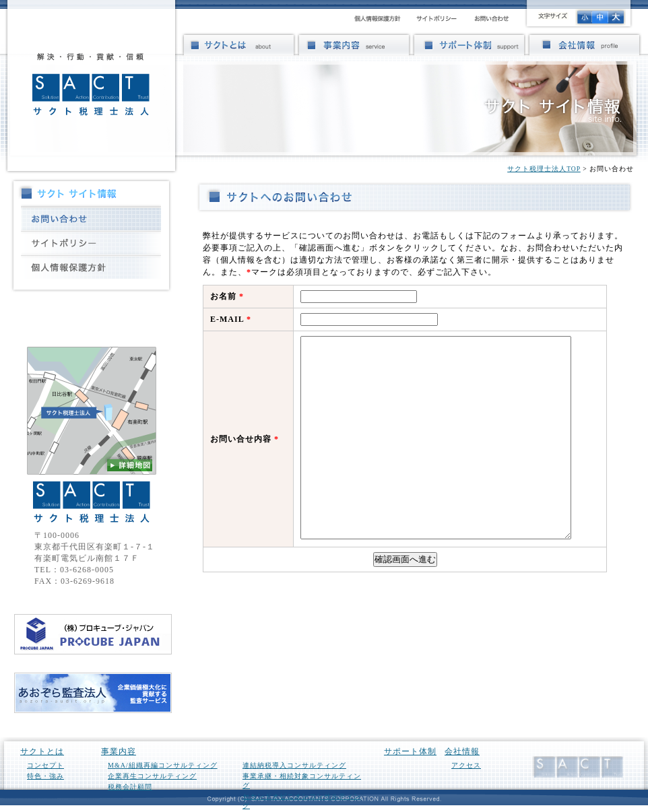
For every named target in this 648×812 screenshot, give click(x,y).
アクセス (466, 765)
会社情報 (462, 751)
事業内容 (119, 751)
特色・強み (45, 776)
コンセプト (45, 765)
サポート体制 (410, 751)
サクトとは (42, 751)
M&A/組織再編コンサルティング (163, 765)
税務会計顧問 (130, 787)
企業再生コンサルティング (152, 776)
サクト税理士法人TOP (544, 169)
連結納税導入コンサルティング (294, 765)
